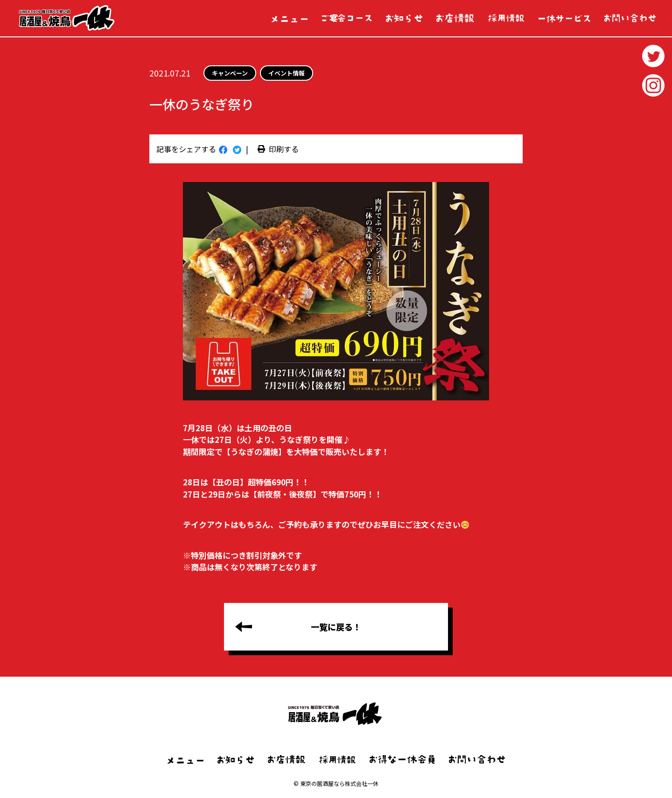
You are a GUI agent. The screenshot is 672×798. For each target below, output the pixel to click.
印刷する (278, 149)
